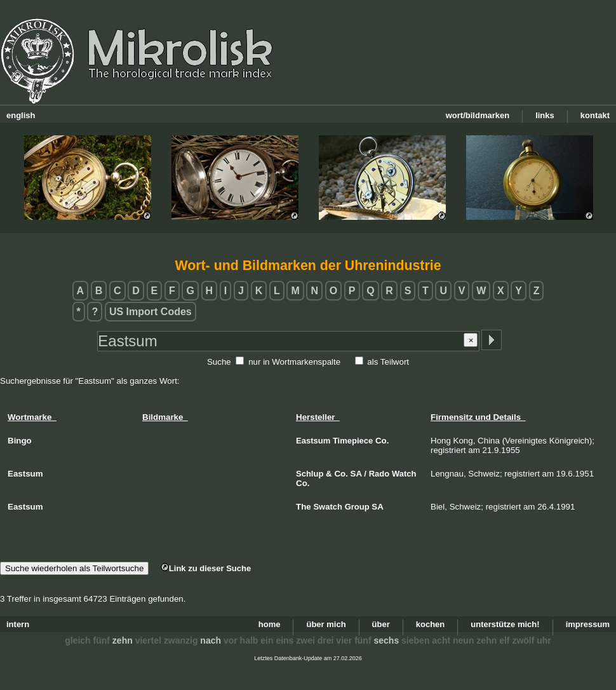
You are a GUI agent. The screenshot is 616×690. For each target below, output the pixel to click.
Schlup (310, 474)
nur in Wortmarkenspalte (294, 362)
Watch (404, 474)
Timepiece (353, 441)
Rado (379, 474)
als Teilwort (388, 362)
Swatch (328, 507)
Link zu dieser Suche (206, 568)
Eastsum (313, 441)
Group (357, 507)
